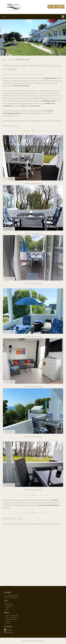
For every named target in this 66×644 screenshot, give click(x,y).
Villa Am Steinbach (11, 617)
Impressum (9, 604)
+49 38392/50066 (12, 595)
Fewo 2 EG (9, 229)
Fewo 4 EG (9, 332)
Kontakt (60, 7)
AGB (7, 609)
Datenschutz (9, 605)
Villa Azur (11, 60)
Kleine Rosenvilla (11, 619)
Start (5, 60)
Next (63, 38)
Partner (8, 607)
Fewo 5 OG (9, 382)
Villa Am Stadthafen (12, 616)
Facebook (8, 630)
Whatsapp (9, 632)
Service (8, 623)
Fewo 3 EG (9, 279)
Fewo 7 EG (9, 485)
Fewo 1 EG (9, 179)
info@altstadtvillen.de (11, 597)
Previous (3, 38)
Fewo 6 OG (9, 432)
